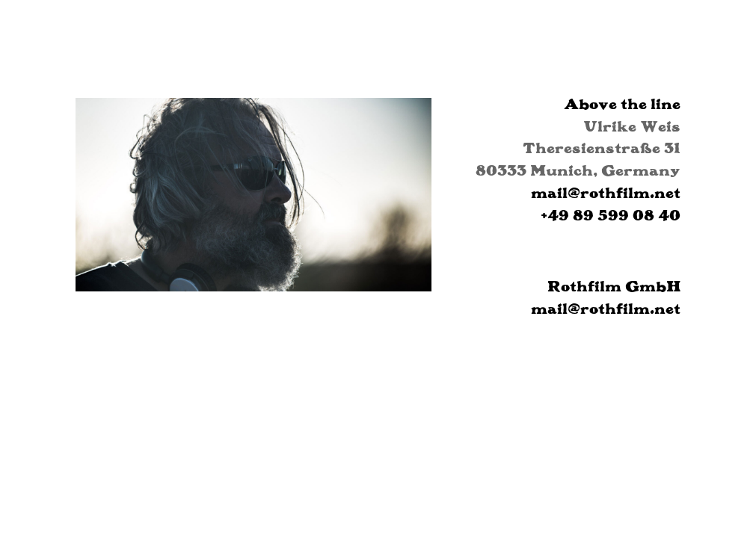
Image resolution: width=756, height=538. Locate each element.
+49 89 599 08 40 (611, 215)
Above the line (622, 103)
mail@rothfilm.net (606, 192)
